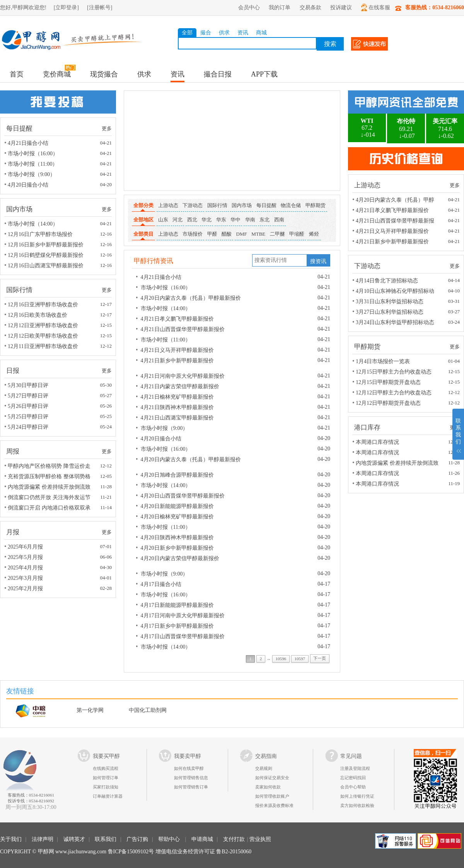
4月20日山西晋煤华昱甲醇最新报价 (183, 496)
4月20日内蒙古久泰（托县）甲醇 (395, 200)
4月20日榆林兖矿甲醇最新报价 (177, 517)
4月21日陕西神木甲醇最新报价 (177, 407)
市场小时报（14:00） (33, 224)
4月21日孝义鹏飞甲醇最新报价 (177, 319)
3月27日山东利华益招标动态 (390, 312)
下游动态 (193, 205)
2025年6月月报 (25, 547)
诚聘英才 (74, 839)
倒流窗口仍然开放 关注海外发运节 (49, 497)
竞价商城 (57, 74)
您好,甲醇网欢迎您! (23, 8)
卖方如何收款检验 (357, 805)
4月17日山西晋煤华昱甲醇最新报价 (183, 636)
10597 (300, 659)
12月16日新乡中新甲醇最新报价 (46, 245)
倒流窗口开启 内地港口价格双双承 (49, 508)
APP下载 (264, 74)
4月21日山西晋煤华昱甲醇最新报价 (183, 329)
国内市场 (242, 205)
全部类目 (143, 235)
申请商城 (202, 839)
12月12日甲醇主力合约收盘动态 (394, 393)
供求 (224, 33)
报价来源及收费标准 (274, 805)
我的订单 (280, 8)
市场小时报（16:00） (33, 154)
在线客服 (376, 7)
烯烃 (314, 234)
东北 (264, 220)
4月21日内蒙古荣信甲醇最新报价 (180, 386)
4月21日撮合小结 (28, 143)
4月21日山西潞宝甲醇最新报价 (177, 418)
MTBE (258, 234)
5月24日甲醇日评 (28, 427)
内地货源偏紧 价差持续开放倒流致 (49, 487)
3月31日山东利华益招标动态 (390, 302)
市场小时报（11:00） (33, 164)
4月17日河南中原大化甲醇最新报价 (183, 616)
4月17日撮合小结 (161, 584)
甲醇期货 (316, 205)
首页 (17, 74)
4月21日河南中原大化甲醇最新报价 (183, 376)
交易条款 (310, 8)
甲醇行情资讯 (154, 261)
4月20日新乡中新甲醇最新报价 (177, 548)
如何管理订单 (106, 778)
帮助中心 (169, 839)
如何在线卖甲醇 (189, 768)
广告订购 (137, 839)
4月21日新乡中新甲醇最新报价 (177, 361)
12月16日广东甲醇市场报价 (40, 234)
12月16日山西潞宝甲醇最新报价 (46, 266)
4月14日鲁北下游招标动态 (387, 281)
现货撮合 (104, 74)
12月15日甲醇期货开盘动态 (388, 382)
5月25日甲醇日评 (28, 417)
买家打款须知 (106, 787)
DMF (242, 234)
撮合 (206, 33)
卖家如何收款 (268, 787)
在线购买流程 (106, 768)
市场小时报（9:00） (32, 174)
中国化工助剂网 (148, 710)
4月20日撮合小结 (28, 185)
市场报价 (193, 234)
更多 (107, 128)
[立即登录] (66, 8)
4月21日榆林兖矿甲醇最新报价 (177, 397)
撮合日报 (218, 74)
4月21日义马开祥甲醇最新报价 (177, 350)
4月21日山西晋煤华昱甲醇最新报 (395, 221)
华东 (221, 220)
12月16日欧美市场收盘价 (38, 315)
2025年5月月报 (25, 557)
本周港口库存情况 (377, 442)
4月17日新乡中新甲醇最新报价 (177, 626)
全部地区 (143, 221)
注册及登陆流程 (355, 768)
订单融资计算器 (108, 796)
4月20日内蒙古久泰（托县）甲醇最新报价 (191, 298)
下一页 (320, 658)
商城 (261, 33)
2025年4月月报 (25, 568)
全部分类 (143, 207)
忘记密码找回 (353, 778)
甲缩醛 (297, 234)
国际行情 (217, 205)
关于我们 (11, 839)
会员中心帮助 (353, 787)
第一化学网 (90, 710)
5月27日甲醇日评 (28, 396)
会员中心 (249, 8)
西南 (279, 220)
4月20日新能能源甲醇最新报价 (177, 506)
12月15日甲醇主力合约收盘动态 (394, 372)
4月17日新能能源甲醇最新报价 (177, 605)
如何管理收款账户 (272, 796)
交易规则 (264, 768)
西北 (192, 220)
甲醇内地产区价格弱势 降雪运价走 (49, 466)
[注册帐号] (100, 8)
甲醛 (212, 234)
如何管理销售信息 (191, 778)
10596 (281, 659)
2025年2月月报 (25, 589)
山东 (163, 220)
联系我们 (106, 839)
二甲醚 (277, 234)
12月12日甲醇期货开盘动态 (388, 403)
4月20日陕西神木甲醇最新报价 (177, 538)
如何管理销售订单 (191, 787)
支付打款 (234, 839)
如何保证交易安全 (272, 778)
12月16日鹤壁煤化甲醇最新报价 (46, 255)
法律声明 (43, 839)
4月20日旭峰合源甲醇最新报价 (177, 475)
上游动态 (168, 205)
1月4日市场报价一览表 (383, 361)
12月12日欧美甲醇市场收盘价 (43, 336)
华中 (235, 220)
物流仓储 (291, 205)
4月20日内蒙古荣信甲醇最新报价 (180, 558)
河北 (177, 220)
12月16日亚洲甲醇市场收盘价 (43, 305)
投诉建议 (341, 8)
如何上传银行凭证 (357, 796)
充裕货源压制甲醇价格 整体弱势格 (49, 476)
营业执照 (260, 839)
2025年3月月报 (25, 578)
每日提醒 (266, 205)
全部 (187, 33)
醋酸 (227, 234)
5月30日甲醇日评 (28, 385)
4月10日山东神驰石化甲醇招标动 (395, 291)
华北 (206, 220)
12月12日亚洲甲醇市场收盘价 (43, 325)
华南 (250, 220)
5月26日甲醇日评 (28, 406)
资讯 (243, 33)
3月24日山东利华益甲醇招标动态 (395, 322)
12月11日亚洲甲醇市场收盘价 (43, 346)
